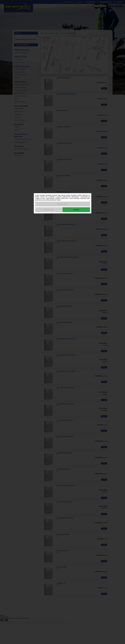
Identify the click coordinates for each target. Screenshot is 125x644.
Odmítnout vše (49, 210)
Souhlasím (76, 210)
